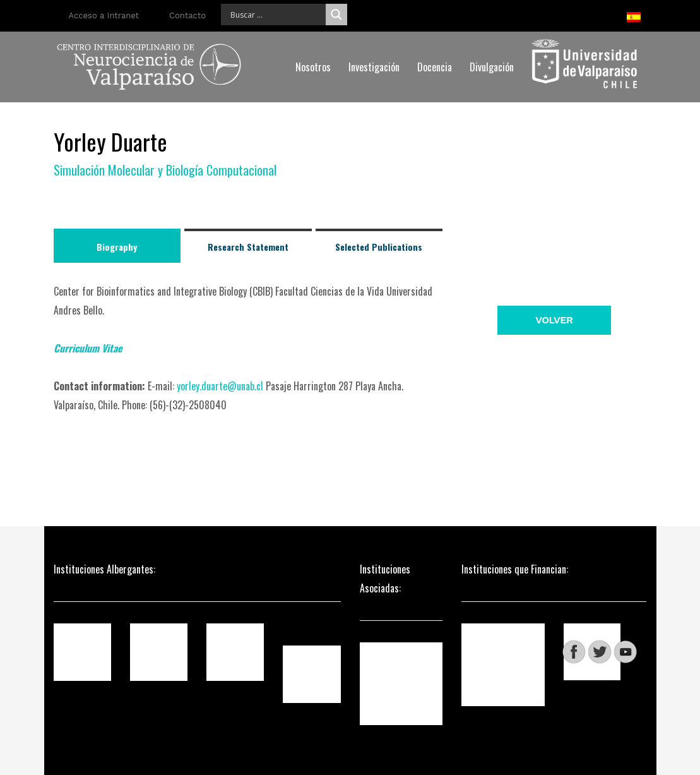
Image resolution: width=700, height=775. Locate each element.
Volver (554, 320)
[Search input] (276, 15)
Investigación (374, 67)
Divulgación (492, 67)
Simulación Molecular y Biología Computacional (165, 170)
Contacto (187, 15)
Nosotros (313, 67)
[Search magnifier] (336, 15)
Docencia (435, 67)
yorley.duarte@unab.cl (220, 386)
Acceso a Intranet (104, 15)
